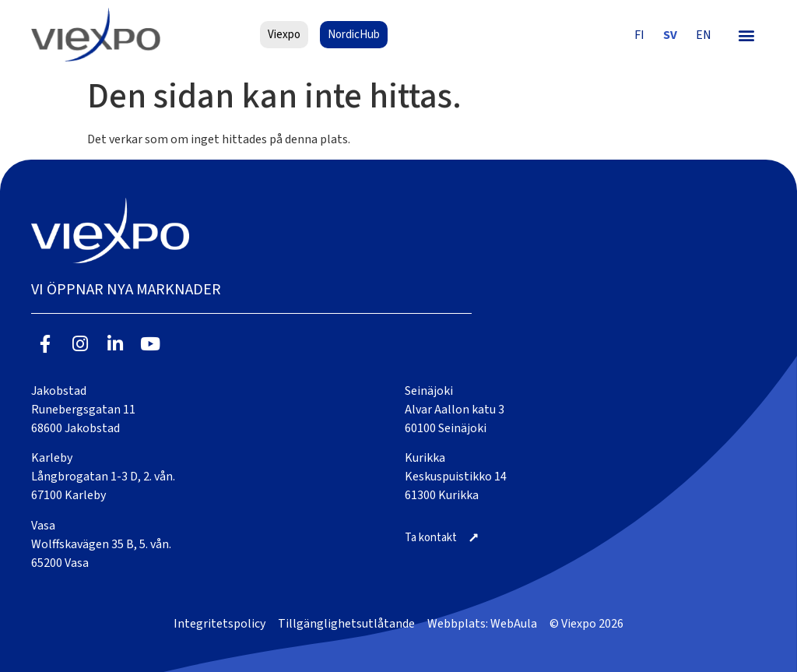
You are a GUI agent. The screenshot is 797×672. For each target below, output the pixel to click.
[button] (747, 35)
